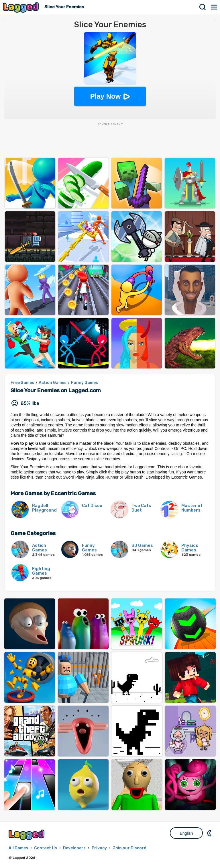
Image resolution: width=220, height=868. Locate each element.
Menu (214, 7)
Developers (74, 848)
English (186, 833)
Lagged (21, 7)
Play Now (106, 96)
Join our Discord (130, 848)
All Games (18, 848)
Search (203, 7)
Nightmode (210, 833)
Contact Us (46, 848)
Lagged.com (27, 835)
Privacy (99, 848)
